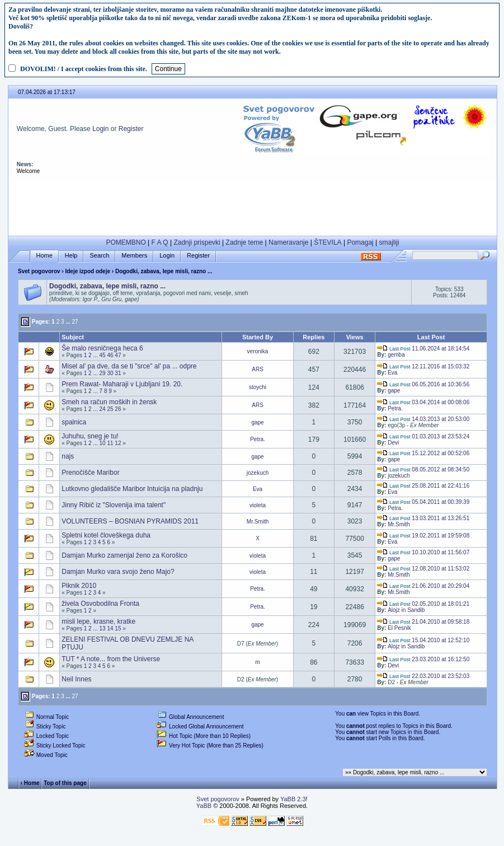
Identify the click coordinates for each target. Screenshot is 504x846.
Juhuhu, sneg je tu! (90, 436)
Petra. (395, 408)
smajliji (389, 242)
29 (103, 373)
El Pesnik (399, 628)
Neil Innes (76, 679)
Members (134, 256)
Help (71, 256)
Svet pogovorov (39, 271)
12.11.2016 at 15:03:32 (423, 366)
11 (110, 443)
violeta (258, 505)
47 (118, 355)
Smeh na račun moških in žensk (109, 402)
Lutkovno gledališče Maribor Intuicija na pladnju (132, 489)
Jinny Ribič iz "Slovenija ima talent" (114, 505)
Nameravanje (288, 242)
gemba (396, 355)
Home (44, 256)
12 (118, 443)
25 (110, 409)
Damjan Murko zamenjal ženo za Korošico (124, 555)
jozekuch (258, 473)
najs (68, 456)
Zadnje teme (245, 242)
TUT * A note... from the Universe (111, 659)
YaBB (204, 806)
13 (103, 628)
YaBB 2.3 (293, 799)
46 (110, 355)
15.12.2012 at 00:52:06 (423, 453)
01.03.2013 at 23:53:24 (423, 436)
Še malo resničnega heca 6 (102, 348)
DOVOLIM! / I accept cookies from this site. (84, 69)
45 (103, 355)
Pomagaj (360, 242)
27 (75, 322)
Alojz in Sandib (406, 610)
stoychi (258, 387)
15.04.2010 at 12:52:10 (423, 640)
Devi (393, 443)
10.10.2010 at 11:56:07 (423, 552)
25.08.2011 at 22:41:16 (423, 486)
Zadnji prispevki (197, 242)
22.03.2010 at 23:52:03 (423, 676)
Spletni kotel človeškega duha (106, 535)
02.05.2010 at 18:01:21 (423, 604)
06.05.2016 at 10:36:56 (423, 384)
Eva (392, 373)
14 (110, 628)
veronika (258, 351)
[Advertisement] (253, 205)
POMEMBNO (126, 242)
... (68, 322)
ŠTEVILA (328, 242)
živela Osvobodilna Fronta (100, 604)
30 (110, 373)
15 (118, 628)
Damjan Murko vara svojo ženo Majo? (118, 572)
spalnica (74, 422)
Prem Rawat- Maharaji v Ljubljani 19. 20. (122, 384)
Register (131, 129)
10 (103, 443)
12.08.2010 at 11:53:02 (423, 569)
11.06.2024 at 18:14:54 (423, 349)
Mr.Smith (258, 522)
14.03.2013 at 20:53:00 (423, 419)
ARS (258, 369)
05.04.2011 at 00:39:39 (423, 502)
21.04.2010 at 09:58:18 (423, 622)
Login (100, 129)
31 (118, 373)
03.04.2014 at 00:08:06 (423, 402)
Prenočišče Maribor (90, 473)
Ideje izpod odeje (88, 271)
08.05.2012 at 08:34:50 (423, 469)
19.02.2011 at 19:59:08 (423, 536)
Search (99, 256)
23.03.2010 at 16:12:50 (423, 659)
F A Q (160, 242)
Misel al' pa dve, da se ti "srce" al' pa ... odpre (129, 366)
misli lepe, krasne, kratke (98, 621)
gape (394, 391)
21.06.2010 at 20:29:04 (423, 586)
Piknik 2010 (79, 586)
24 (103, 409)
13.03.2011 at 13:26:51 (423, 518)
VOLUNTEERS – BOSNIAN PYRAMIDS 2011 (130, 521)
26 (118, 409)
